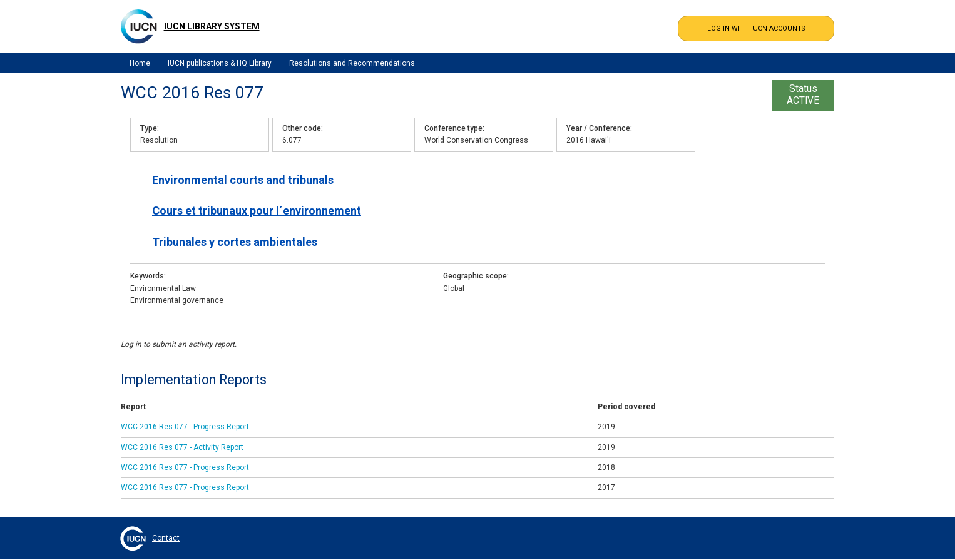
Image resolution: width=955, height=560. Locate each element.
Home (140, 63)
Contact (166, 538)
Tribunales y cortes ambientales (235, 242)
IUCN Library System (212, 26)
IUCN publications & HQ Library (220, 63)
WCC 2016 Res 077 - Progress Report (185, 427)
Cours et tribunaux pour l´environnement (257, 211)
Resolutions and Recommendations (352, 63)
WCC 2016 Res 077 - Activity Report (182, 447)
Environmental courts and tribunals (243, 180)
